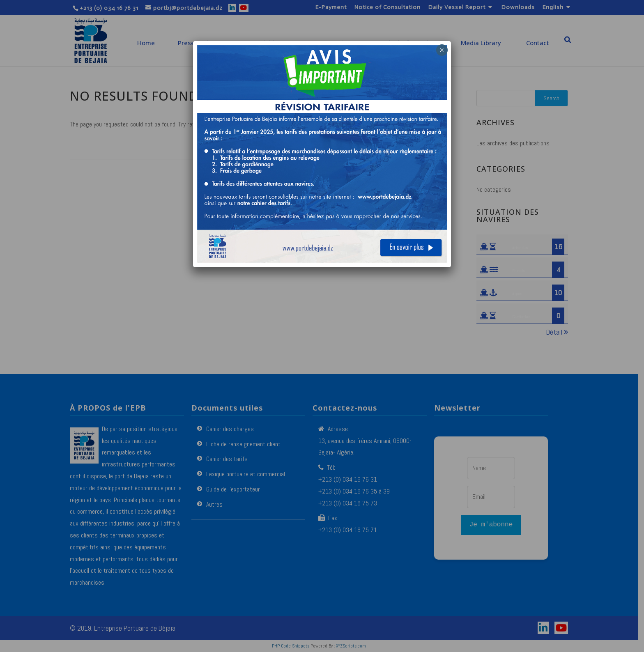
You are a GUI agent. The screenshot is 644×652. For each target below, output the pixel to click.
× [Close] (442, 50)
